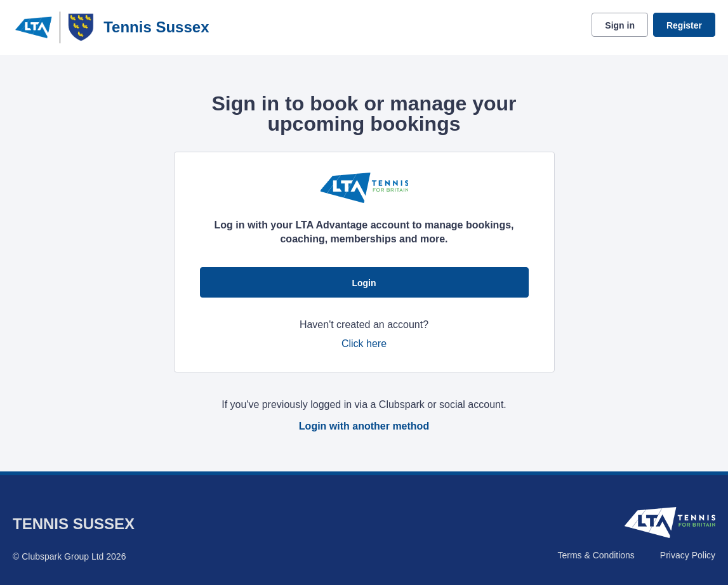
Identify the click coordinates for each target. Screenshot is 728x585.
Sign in (620, 25)
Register (684, 25)
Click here (364, 344)
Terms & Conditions (596, 555)
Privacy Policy (688, 555)
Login (364, 283)
